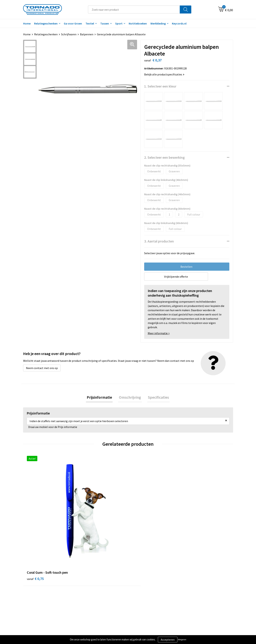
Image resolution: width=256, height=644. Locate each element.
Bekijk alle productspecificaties (164, 74)
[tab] (101, 398)
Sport (119, 23)
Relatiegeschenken (46, 23)
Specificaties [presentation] (157, 398)
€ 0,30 (88, 514)
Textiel (90, 23)
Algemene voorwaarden (199, 574)
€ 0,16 (140, 519)
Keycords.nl (179, 23)
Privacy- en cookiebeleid (199, 579)
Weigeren (182, 639)
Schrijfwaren (69, 34)
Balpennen (87, 34)
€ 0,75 (35, 514)
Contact (137, 574)
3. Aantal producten (159, 241)
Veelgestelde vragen (93, 579)
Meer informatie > (159, 333)
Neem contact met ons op (42, 368)
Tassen (105, 23)
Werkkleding (158, 23)
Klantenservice (142, 579)
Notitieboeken (138, 23)
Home (27, 23)
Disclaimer (191, 585)
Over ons (86, 574)
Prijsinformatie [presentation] (101, 398)
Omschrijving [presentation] (130, 398)
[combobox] (134, 9)
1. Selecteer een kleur (160, 86)
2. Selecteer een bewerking (164, 157)
